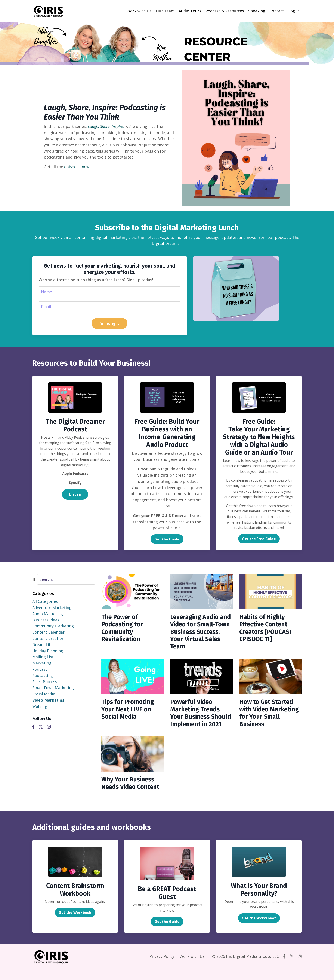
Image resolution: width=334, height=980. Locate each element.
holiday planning (48, 651)
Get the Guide (167, 539)
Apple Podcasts (75, 474)
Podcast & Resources (225, 11)
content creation (48, 639)
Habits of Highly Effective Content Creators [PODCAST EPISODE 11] (267, 629)
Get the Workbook (75, 924)
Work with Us (139, 11)
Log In (294, 11)
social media (44, 694)
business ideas (46, 620)
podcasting (43, 676)
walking (40, 706)
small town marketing (53, 688)
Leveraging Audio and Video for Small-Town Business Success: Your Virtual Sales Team (201, 633)
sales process (45, 682)
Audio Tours (190, 11)
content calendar (48, 632)
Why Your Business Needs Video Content (132, 795)
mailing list (43, 657)
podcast (40, 669)
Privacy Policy (162, 968)
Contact (277, 11)
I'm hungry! (109, 323)
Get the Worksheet (259, 930)
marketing (42, 663)
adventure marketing (52, 608)
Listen (75, 494)
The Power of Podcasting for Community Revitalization (123, 629)
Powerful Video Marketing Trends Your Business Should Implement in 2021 (201, 720)
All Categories (45, 601)
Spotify (75, 483)
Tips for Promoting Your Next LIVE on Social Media (129, 712)
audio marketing (48, 614)
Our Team (165, 11)
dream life (42, 645)
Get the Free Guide (259, 539)
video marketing (48, 700)
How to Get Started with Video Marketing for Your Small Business (267, 716)
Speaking (257, 11)
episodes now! (77, 166)
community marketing (53, 626)
